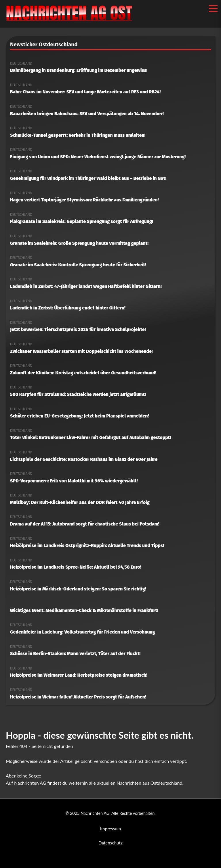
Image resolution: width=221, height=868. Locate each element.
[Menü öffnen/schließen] (213, 9)
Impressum (111, 829)
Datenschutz (110, 843)
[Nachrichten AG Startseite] (69, 21)
